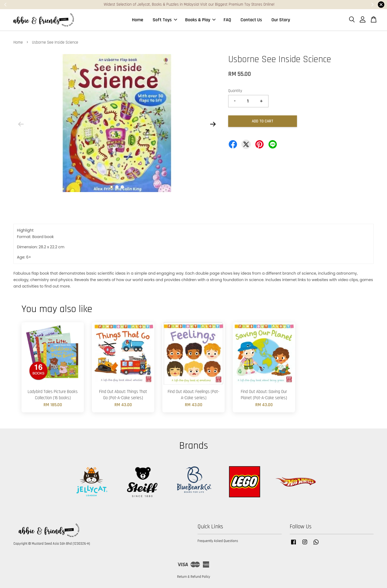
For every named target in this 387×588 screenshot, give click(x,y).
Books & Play (200, 20)
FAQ (227, 20)
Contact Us (251, 20)
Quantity (235, 91)
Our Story (281, 20)
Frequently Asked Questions (218, 541)
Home (138, 20)
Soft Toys (165, 20)
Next (213, 124)
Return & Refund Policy (194, 577)
